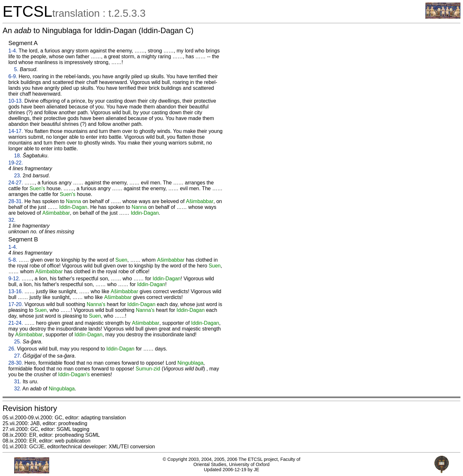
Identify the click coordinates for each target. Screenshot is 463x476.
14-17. (16, 131)
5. (16, 69)
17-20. (16, 304)
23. (18, 176)
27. (18, 356)
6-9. (13, 76)
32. (12, 220)
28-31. (16, 201)
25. (18, 342)
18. (18, 156)
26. (12, 349)
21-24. (16, 323)
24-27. (16, 183)
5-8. (13, 260)
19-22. (16, 163)
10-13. (16, 101)
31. (18, 382)
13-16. (16, 291)
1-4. (13, 51)
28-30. (16, 363)
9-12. (14, 279)
